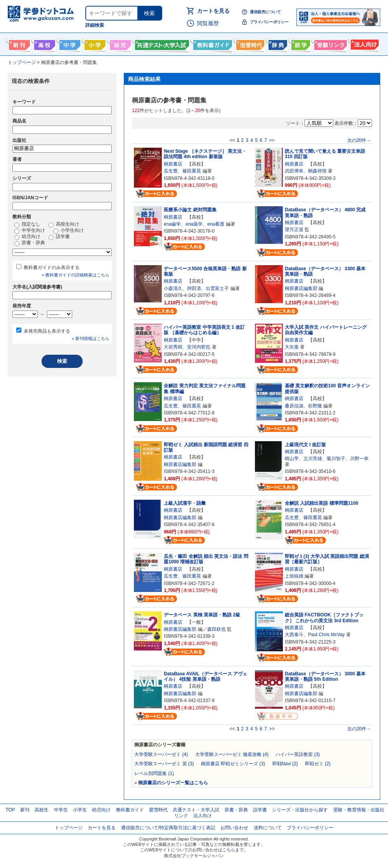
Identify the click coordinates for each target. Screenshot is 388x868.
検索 (149, 13)
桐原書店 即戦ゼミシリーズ (233, 764)
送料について (268, 828)
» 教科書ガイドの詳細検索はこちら (76, 275)
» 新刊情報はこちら (91, 338)
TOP (10, 810)
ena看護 (216, 224)
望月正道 (294, 230)
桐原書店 (173, 164)
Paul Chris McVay (326, 635)
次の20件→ (359, 140)
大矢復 (292, 347)
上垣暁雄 (294, 576)
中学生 (61, 810)
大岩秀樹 (173, 347)
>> (272, 140)
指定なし (27, 224)
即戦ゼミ (318, 764)
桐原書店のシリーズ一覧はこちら (173, 783)
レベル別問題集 (154, 773)
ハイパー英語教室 (298, 754)
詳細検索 (95, 25)
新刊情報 (18, 43)
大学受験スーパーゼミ (161, 754)
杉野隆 (315, 406)
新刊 (25, 810)
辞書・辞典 (30, 243)
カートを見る (213, 11)
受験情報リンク (329, 43)
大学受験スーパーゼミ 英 (164, 764)
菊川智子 (336, 459)
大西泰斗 (294, 635)
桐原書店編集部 (301, 288)
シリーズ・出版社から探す (300, 810)
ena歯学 (172, 224)
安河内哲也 (199, 347)
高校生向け (44, 43)
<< (232, 140)
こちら (229, 850)
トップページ (69, 828)
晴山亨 (292, 459)
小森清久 (173, 288)
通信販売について (265, 12)
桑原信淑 (294, 406)
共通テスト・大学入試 (161, 43)
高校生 (42, 810)
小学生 (80, 810)
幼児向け (119, 43)
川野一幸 (359, 459)
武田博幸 (294, 171)
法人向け (364, 43)
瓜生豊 (171, 171)
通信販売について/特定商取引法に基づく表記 (168, 828)
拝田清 (194, 288)
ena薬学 (194, 224)
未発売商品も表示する (47, 331)
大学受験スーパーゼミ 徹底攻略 (232, 754)
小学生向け (94, 43)
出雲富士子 (217, 288)
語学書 (300, 43)
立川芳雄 (313, 459)
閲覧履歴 (208, 23)
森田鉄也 (217, 629)
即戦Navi (285, 764)
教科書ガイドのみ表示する (52, 267)
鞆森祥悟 (317, 171)
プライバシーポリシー (269, 22)
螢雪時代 (249, 43)
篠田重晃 (192, 171)
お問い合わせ (234, 828)
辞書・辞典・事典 (277, 43)
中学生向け (69, 43)
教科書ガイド (212, 43)
